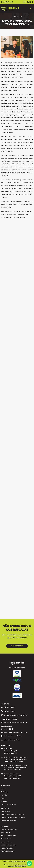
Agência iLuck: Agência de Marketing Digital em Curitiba (19, 866)
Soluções (5, 826)
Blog (20, 17)
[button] (31, 8)
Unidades (5, 808)
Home (14, 17)
